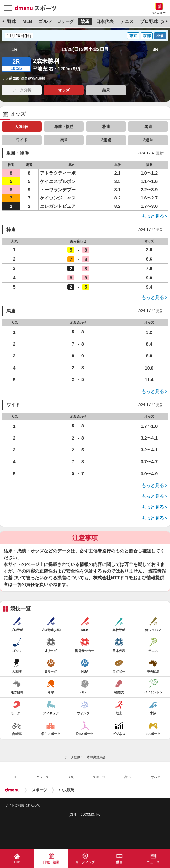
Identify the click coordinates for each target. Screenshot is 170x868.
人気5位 (22, 127)
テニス (127, 21)
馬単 (64, 140)
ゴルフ (45, 21)
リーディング (85, 862)
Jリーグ (66, 21)
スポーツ (39, 790)
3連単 (148, 140)
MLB (27, 21)
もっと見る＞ (155, 216)
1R (15, 49)
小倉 (160, 36)
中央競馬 (67, 790)
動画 (119, 862)
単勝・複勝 (64, 127)
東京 (133, 36)
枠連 (106, 127)
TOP (17, 862)
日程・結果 (51, 862)
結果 (106, 90)
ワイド (22, 140)
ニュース (153, 862)
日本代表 (105, 21)
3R (155, 49)
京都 (147, 36)
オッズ (64, 90)
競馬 (85, 21)
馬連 (148, 127)
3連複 (106, 140)
